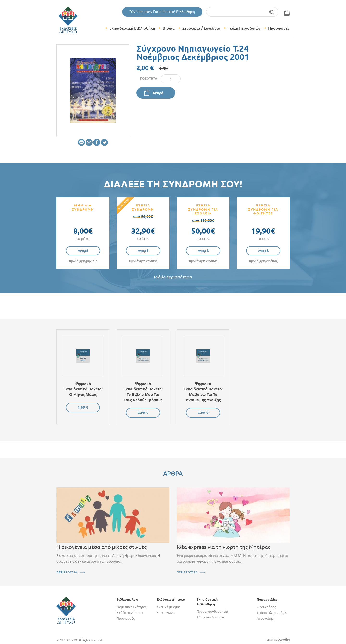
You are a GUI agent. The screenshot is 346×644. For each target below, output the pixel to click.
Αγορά (158, 93)
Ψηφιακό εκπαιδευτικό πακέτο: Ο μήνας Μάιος (83, 389)
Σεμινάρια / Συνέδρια (201, 28)
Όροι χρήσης (266, 607)
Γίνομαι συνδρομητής (212, 612)
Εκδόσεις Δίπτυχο (130, 613)
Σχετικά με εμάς (168, 607)
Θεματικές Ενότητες (131, 607)
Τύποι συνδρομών (210, 617)
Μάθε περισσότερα (173, 277)
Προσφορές (279, 28)
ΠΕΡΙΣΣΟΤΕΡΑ (67, 572)
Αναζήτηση (272, 12)
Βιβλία (169, 28)
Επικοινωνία (166, 613)
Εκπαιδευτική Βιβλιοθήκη (132, 28)
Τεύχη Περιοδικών (244, 28)
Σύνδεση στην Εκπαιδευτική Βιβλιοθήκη (162, 12)
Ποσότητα (149, 78)
